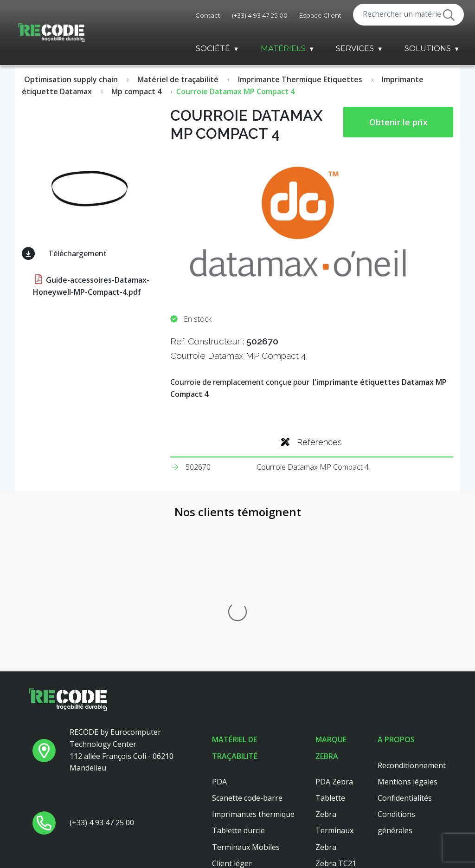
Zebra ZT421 (338, 823)
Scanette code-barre (247, 644)
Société (213, 48)
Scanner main (236, 742)
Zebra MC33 (337, 775)
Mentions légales (408, 628)
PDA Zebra (334, 628)
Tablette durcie (238, 677)
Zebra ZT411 (338, 742)
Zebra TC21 (336, 709)
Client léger (232, 709)
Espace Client (320, 15)
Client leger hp (237, 758)
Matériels (283, 48)
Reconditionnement (412, 611)
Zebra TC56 (336, 791)
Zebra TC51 (336, 807)
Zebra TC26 (336, 725)
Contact (208, 15)
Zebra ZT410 (338, 758)
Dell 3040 (228, 791)
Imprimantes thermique (253, 660)
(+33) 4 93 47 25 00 (260, 15)
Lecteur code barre (245, 725)
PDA (219, 628)
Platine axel (232, 775)
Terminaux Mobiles (246, 693)
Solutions (428, 48)
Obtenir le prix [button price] (398, 122)
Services (355, 48)
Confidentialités (405, 644)
